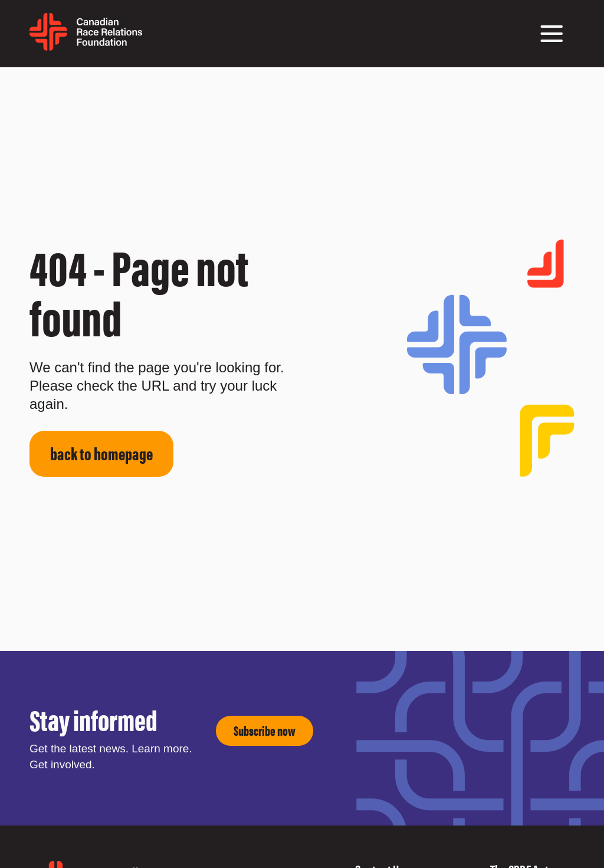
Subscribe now (265, 730)
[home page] (86, 46)
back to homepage (101, 453)
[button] (552, 34)
